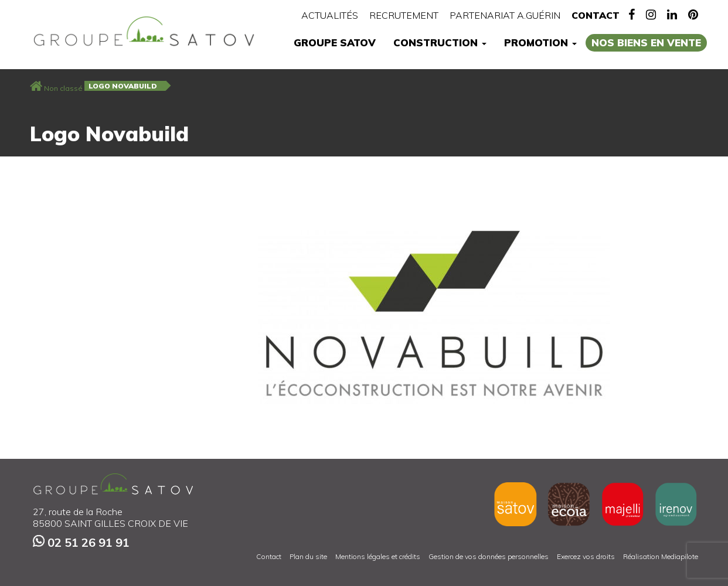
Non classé (63, 88)
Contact (596, 15)
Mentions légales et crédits (378, 556)
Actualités (330, 15)
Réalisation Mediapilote (661, 556)
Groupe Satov (335, 42)
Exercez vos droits (586, 556)
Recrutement (404, 15)
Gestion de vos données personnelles (489, 556)
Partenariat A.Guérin (505, 15)
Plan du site (308, 556)
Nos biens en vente (646, 42)
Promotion (540, 42)
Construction (440, 42)
